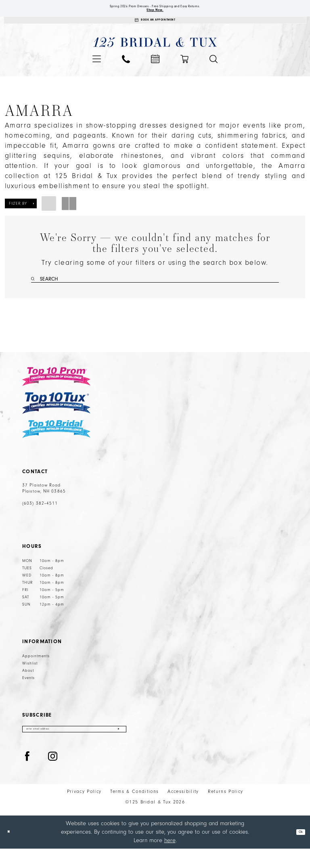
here (170, 859)
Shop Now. (155, 15)
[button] (97, 70)
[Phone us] (126, 71)
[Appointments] (155, 29)
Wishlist (30, 678)
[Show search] (214, 71)
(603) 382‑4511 (40, 518)
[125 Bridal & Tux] (155, 54)
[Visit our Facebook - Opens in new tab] (27, 776)
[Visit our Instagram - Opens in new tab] (53, 776)
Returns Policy (226, 811)
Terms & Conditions (134, 811)
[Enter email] (74, 746)
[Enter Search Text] (155, 291)
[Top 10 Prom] (56, 391)
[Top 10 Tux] (56, 418)
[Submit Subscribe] (118, 746)
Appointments (36, 671)
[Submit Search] (34, 291)
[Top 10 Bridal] (56, 444)
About (28, 686)
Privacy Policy (84, 811)
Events (28, 693)
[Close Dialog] (12, 851)
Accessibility (183, 811)
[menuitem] (97, 70)
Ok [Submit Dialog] (297, 851)
